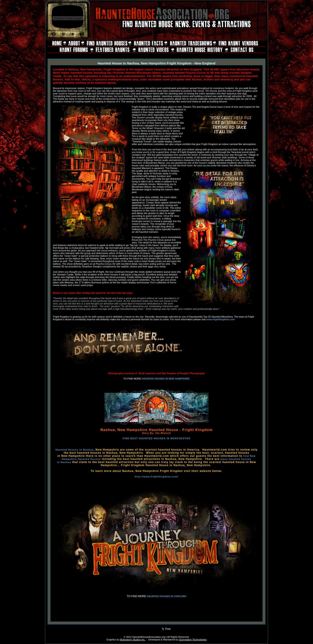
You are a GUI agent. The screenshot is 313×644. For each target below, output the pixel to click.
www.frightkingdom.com (221, 319)
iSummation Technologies (193, 640)
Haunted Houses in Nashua (74, 450)
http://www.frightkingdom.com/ (156, 477)
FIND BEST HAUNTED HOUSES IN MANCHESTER (157, 438)
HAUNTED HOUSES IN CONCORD (167, 596)
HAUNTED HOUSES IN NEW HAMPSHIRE (166, 379)
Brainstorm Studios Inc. (133, 640)
